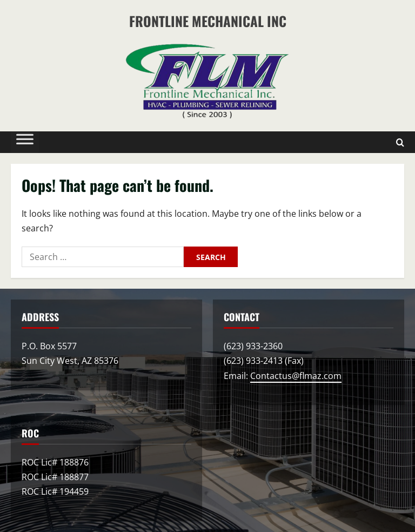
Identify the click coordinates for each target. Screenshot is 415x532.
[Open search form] (400, 142)
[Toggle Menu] (25, 142)
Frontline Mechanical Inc (208, 21)
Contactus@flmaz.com (296, 376)
